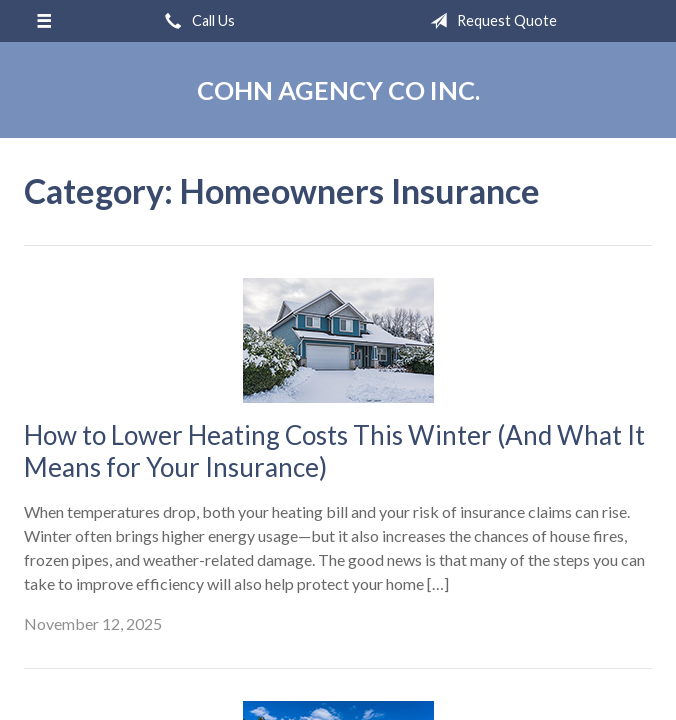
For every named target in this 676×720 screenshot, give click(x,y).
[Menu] (44, 21)
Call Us (196, 21)
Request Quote (489, 21)
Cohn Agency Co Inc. (338, 90)
